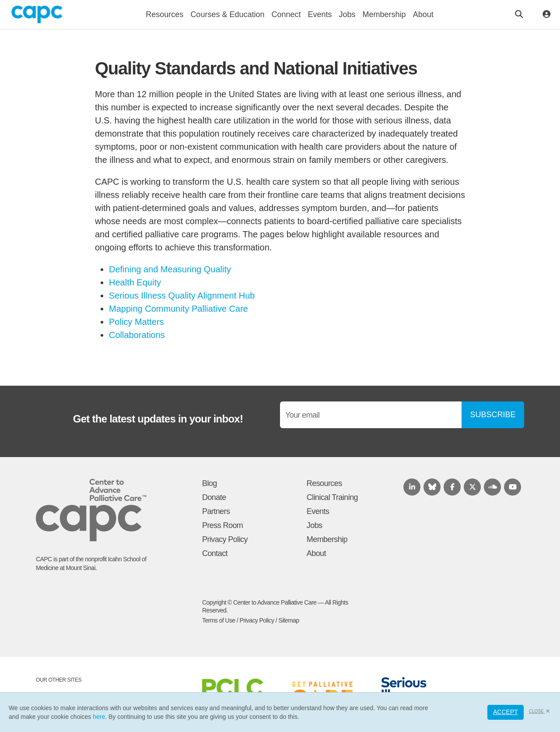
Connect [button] (286, 14)
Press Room (222, 525)
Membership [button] (384, 14)
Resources (324, 483)
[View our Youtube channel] (513, 487)
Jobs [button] (347, 14)
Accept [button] (506, 712)
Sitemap (289, 620)
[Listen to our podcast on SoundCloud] (492, 487)
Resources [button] (164, 14)
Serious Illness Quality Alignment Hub (182, 296)
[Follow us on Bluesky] (432, 487)
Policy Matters (136, 322)
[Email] (371, 415)
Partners (216, 511)
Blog (210, 483)
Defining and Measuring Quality (170, 269)
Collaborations (137, 335)
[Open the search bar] (519, 15)
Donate (214, 497)
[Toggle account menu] (547, 15)
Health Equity (135, 282)
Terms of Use (219, 620)
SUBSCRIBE (493, 415)
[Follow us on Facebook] (452, 487)
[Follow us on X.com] (472, 487)
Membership (327, 539)
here (99, 717)
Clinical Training (332, 497)
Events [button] (320, 14)
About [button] (423, 14)
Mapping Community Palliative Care (178, 309)
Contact (215, 553)
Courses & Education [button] (227, 14)
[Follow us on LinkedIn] (412, 487)
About (316, 553)
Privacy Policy (225, 539)
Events (318, 511)
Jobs (315, 525)
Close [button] (540, 711)
